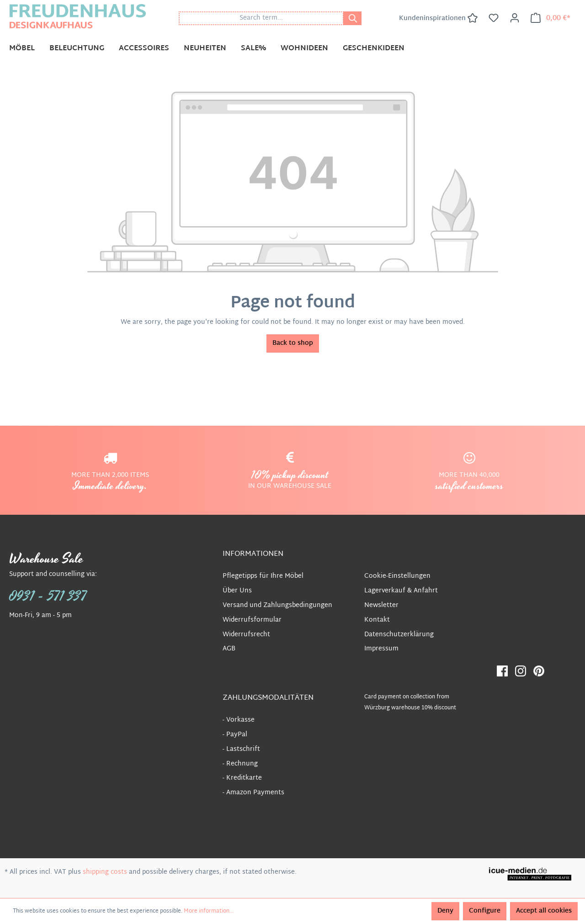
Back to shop (293, 343)
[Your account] (515, 18)
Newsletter (381, 605)
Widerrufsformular (252, 620)
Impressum (381, 649)
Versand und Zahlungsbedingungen (277, 605)
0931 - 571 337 (48, 597)
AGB (229, 649)
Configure (485, 911)
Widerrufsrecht (246, 635)
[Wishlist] (494, 18)
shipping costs (105, 872)
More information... (209, 911)
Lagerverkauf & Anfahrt (401, 591)
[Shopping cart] (550, 18)
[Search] (352, 18)
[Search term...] (261, 18)
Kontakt (377, 620)
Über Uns (237, 591)
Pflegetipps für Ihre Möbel (263, 576)
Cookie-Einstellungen (397, 576)
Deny (445, 911)
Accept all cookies (544, 911)
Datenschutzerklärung (399, 635)
